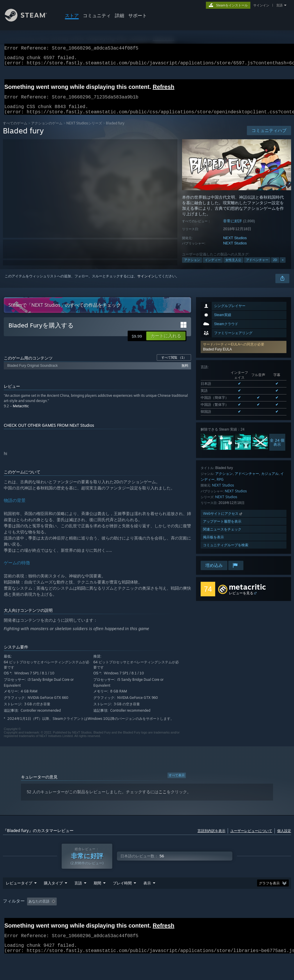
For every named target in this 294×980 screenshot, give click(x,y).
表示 (147, 898)
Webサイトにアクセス (223, 520)
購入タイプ (53, 898)
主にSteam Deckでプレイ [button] (189, 916)
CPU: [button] (278, 916)
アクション (192, 267)
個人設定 (284, 838)
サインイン (261, 5)
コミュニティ (97, 15)
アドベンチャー (257, 267)
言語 (279, 5)
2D (275, 267)
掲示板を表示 (213, 544)
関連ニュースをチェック (222, 536)
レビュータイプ (19, 898)
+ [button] (283, 267)
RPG (220, 486)
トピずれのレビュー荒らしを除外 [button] (99, 916)
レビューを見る (241, 600)
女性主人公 (233, 267)
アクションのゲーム (47, 130)
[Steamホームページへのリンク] (30, 20)
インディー (213, 267)
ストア (72, 15)
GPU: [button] (9, 925)
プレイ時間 (122, 898)
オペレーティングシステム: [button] (241, 916)
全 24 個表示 (277, 449)
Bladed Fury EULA (217, 356)
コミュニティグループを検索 (226, 552)
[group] (147, 921)
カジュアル (270, 481)
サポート (138, 15)
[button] (244, 354)
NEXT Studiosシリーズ (84, 130)
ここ (163, 799)
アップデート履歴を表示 (222, 528)
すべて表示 (177, 782)
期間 (97, 898)
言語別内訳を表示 (211, 838)
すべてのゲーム (15, 130)
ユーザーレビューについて (251, 838)
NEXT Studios (235, 245)
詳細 (120, 15)
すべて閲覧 (174, 364)
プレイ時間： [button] (147, 916)
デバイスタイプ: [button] (37, 925)
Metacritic (21, 413)
